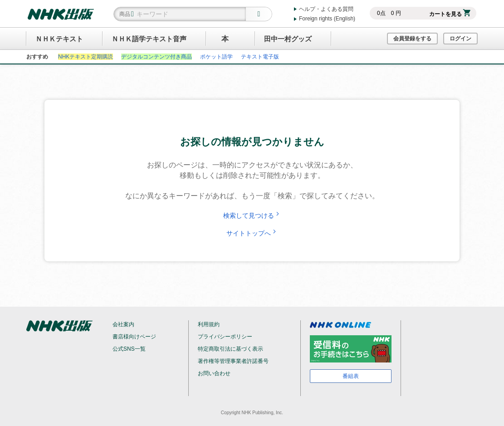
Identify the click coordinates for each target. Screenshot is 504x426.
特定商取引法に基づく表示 (230, 349)
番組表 (351, 376)
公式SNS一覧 (129, 349)
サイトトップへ (252, 233)
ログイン (460, 39)
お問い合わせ (214, 373)
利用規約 (209, 324)
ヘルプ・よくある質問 (326, 9)
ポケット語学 (216, 57)
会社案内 (123, 324)
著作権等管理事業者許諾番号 (233, 361)
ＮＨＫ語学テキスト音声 (149, 39)
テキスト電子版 (260, 57)
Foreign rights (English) (327, 19)
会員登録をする (412, 39)
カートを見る (450, 14)
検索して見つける (252, 215)
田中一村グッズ (288, 39)
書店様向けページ (134, 337)
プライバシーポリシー (225, 337)
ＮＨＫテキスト (59, 39)
